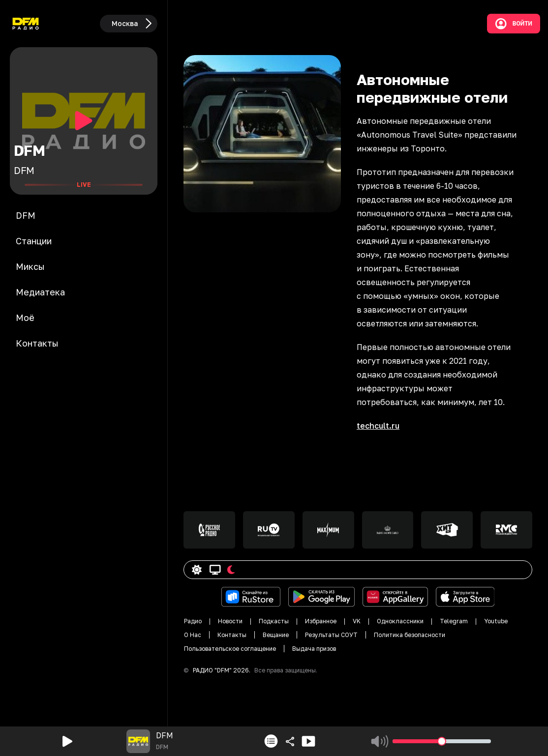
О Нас (193, 635)
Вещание (276, 635)
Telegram (454, 621)
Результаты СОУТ (331, 635)
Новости (230, 621)
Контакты (232, 635)
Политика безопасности (410, 635)
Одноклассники (400, 621)
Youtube (496, 621)
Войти (514, 24)
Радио (193, 621)
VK (357, 621)
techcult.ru (378, 426)
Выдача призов (314, 649)
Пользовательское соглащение (230, 649)
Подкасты (274, 621)
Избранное (321, 621)
